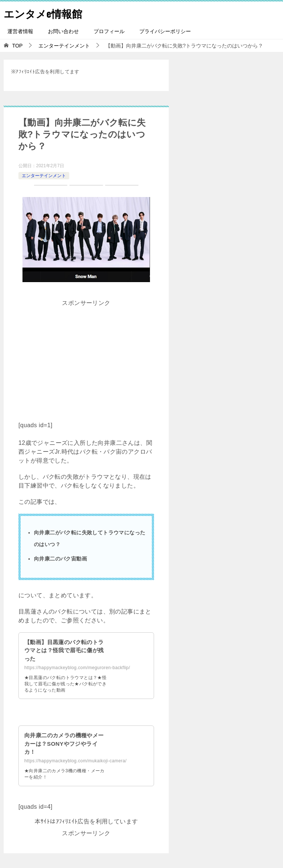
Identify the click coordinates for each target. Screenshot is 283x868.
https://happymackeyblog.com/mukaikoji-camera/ (75, 761)
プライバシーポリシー (165, 31)
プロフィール (109, 31)
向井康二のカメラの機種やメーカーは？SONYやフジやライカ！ (64, 744)
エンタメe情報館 (46, 13)
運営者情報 (20, 31)
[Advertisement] (86, 361)
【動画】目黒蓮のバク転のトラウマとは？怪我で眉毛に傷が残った (64, 650)
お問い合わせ (63, 31)
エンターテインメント (44, 176)
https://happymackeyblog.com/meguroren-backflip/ (77, 668)
